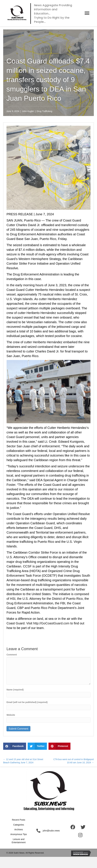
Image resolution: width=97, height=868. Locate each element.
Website (11, 715)
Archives (19, 829)
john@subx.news (51, 831)
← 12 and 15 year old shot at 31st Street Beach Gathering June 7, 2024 (23, 761)
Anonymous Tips (19, 834)
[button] (87, 13)
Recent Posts (19, 820)
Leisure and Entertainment (19, 841)
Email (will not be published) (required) (27, 702)
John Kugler (28, 111)
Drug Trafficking (45, 111)
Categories (19, 825)
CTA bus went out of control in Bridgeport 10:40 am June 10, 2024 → (74, 761)
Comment (12, 655)
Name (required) (15, 690)
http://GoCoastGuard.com (51, 623)
